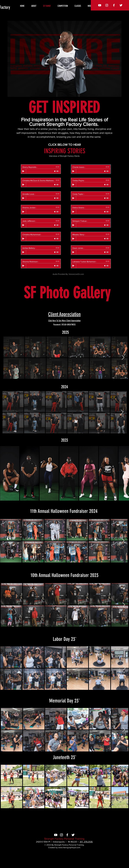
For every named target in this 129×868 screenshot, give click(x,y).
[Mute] (55, 171)
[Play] (23, 171)
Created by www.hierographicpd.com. (64, 847)
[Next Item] (123, 358)
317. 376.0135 (86, 842)
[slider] (58, 171)
